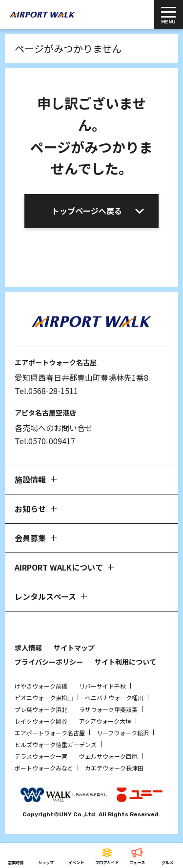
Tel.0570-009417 (45, 441)
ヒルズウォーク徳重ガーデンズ (56, 744)
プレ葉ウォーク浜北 (41, 709)
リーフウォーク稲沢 (123, 733)
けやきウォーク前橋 (41, 686)
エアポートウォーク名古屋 (50, 733)
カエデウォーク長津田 (114, 768)
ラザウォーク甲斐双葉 (108, 709)
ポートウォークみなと (44, 768)
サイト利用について (125, 662)
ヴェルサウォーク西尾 (108, 756)
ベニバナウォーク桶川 (114, 698)
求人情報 (28, 648)
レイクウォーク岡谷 (41, 721)
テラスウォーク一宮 (41, 756)
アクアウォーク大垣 (105, 721)
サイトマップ (74, 648)
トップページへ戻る (87, 211)
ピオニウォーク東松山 (44, 698)
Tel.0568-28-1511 (46, 391)
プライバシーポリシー (49, 662)
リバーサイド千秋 (102, 686)
